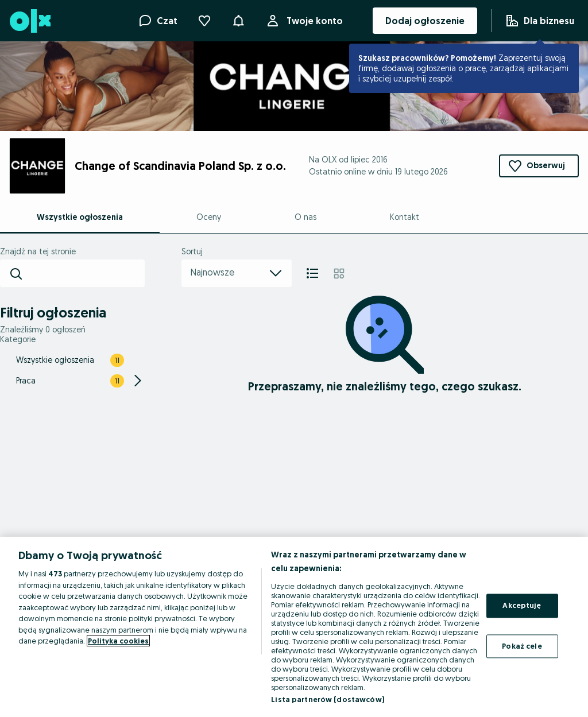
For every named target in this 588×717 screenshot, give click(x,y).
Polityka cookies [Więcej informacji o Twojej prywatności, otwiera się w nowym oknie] (118, 641)
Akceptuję (522, 605)
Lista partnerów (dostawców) (328, 699)
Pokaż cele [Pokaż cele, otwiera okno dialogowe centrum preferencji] (522, 646)
